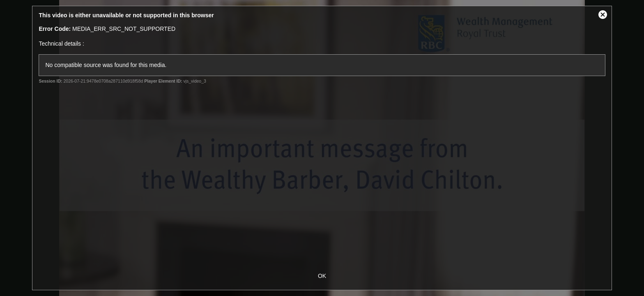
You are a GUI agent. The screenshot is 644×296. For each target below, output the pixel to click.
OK (322, 276)
